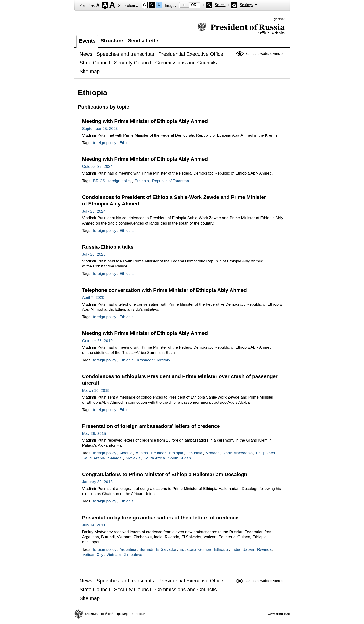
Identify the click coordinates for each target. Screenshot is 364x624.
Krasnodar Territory (153, 360)
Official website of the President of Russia (241, 28)
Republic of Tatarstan (171, 181)
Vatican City (93, 555)
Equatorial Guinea (195, 550)
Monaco (212, 453)
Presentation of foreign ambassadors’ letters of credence (151, 426)
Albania (126, 453)
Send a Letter (144, 41)
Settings (246, 5)
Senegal (115, 458)
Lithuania (194, 453)
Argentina (128, 550)
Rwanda (264, 550)
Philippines (265, 453)
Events (87, 41)
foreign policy (105, 143)
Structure (112, 41)
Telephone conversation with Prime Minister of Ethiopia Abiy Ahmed (164, 290)
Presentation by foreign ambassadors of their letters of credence (160, 518)
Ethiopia (126, 143)
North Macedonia (238, 453)
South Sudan (179, 458)
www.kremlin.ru (279, 614)
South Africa (154, 458)
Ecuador (158, 453)
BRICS (99, 181)
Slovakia (133, 458)
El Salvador (166, 550)
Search (220, 5)
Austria (142, 453)
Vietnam (114, 555)
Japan (249, 550)
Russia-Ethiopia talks (108, 247)
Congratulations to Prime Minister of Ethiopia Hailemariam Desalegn (165, 474)
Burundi (146, 550)
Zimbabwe (133, 555)
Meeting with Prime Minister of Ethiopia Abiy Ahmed (145, 121)
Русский (278, 19)
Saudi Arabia (94, 458)
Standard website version (265, 54)
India (236, 550)
